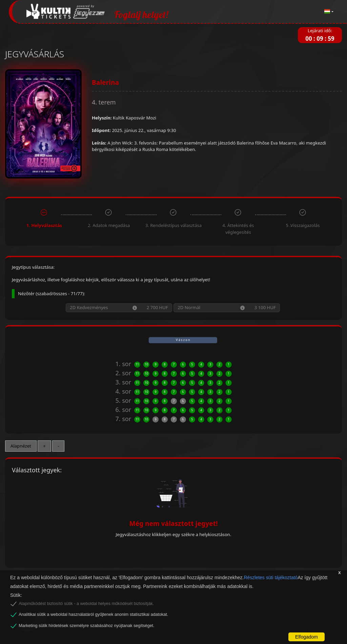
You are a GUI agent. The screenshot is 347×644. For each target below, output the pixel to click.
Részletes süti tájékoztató (271, 577)
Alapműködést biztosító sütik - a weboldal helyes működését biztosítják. (86, 604)
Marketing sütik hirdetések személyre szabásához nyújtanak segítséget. (86, 626)
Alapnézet (21, 446)
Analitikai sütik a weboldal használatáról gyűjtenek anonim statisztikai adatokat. (93, 614)
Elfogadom (307, 637)
